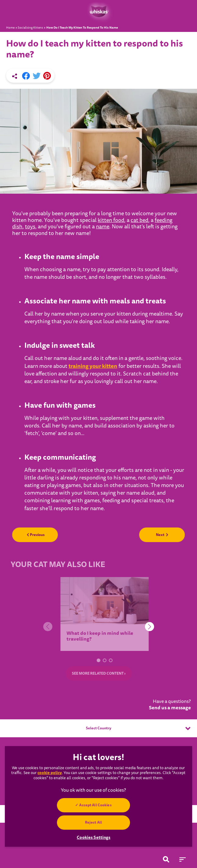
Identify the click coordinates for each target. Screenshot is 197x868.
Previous (36, 535)
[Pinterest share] (47, 76)
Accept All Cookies (96, 805)
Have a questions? (170, 705)
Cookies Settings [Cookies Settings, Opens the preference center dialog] (93, 837)
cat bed (139, 220)
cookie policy (50, 773)
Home (10, 28)
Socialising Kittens (30, 28)
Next (162, 535)
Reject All (93, 822)
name (103, 227)
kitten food (111, 220)
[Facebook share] (26, 76)
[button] (100, 660)
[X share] (37, 76)
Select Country (138, 728)
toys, (31, 227)
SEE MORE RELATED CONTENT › (98, 673)
